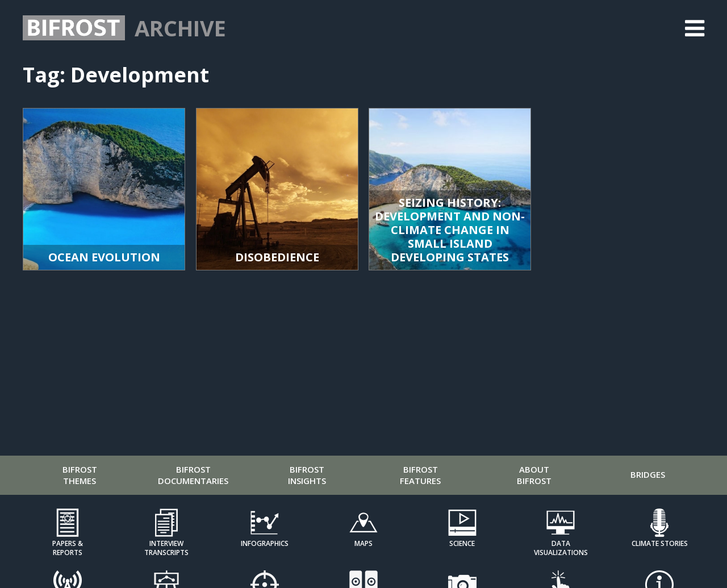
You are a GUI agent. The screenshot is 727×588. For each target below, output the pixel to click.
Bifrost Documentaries (193, 475)
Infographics (265, 543)
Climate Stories (660, 543)
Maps (363, 543)
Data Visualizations (561, 548)
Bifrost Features (420, 475)
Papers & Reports (68, 548)
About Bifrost (534, 475)
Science (462, 543)
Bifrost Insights (307, 475)
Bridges (648, 474)
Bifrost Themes (80, 475)
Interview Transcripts (166, 548)
